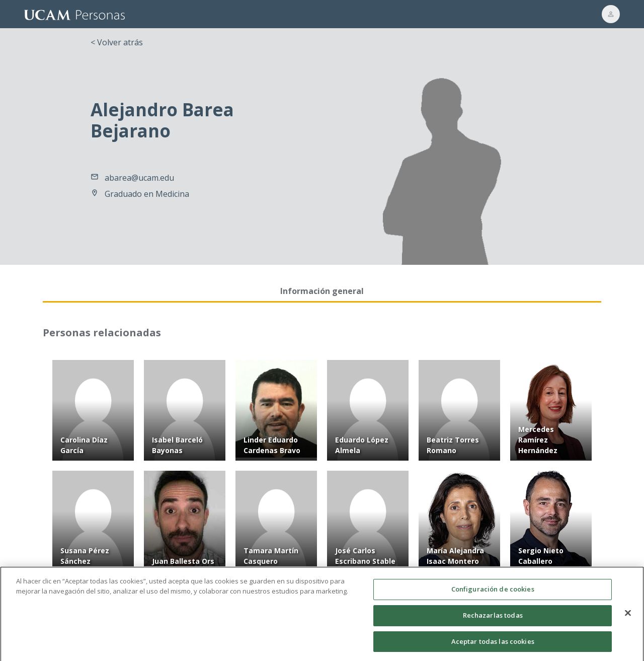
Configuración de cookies (493, 595)
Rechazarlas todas (493, 621)
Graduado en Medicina (147, 194)
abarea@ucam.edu (139, 178)
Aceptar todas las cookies (493, 646)
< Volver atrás (117, 42)
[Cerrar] (628, 618)
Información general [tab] (322, 291)
